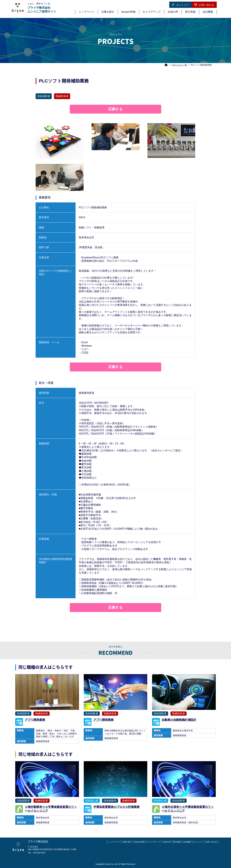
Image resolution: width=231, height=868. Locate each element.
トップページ (86, 12)
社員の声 (173, 12)
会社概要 (208, 12)
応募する (116, 109)
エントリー (180, 5)
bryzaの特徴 (128, 12)
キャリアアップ (152, 12)
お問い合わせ (204, 5)
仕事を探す (108, 12)
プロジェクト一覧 (179, 65)
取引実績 (190, 12)
